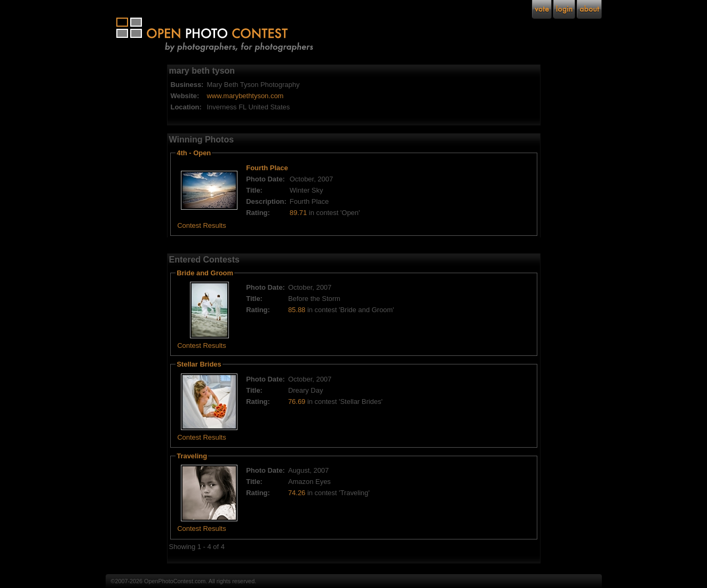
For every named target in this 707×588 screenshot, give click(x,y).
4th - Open (194, 153)
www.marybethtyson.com (245, 96)
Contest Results (201, 225)
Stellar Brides (199, 364)
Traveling (192, 456)
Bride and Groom (205, 273)
